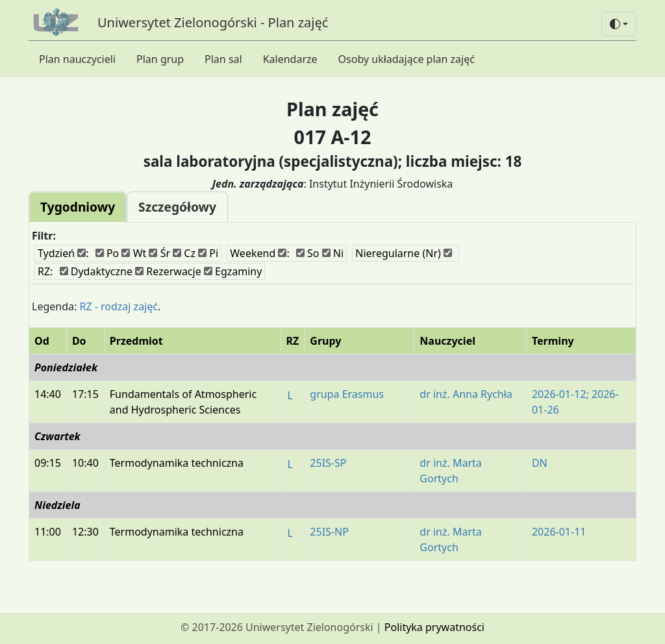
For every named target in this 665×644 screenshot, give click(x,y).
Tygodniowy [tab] (78, 207)
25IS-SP (328, 463)
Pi (208, 253)
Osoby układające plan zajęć (407, 59)
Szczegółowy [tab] (177, 207)
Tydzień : (63, 253)
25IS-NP (329, 532)
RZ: (45, 271)
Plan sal (223, 59)
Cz (184, 253)
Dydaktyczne (96, 271)
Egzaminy (233, 271)
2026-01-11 (559, 532)
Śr (159, 253)
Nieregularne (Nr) (404, 253)
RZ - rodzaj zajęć (119, 306)
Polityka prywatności (434, 627)
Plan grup (160, 59)
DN (540, 463)
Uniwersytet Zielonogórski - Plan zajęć (213, 22)
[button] (619, 24)
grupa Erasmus (347, 394)
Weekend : (259, 253)
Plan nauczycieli (77, 59)
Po (107, 253)
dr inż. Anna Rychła (466, 394)
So (308, 253)
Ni (333, 253)
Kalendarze (290, 59)
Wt (134, 253)
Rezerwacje (168, 271)
